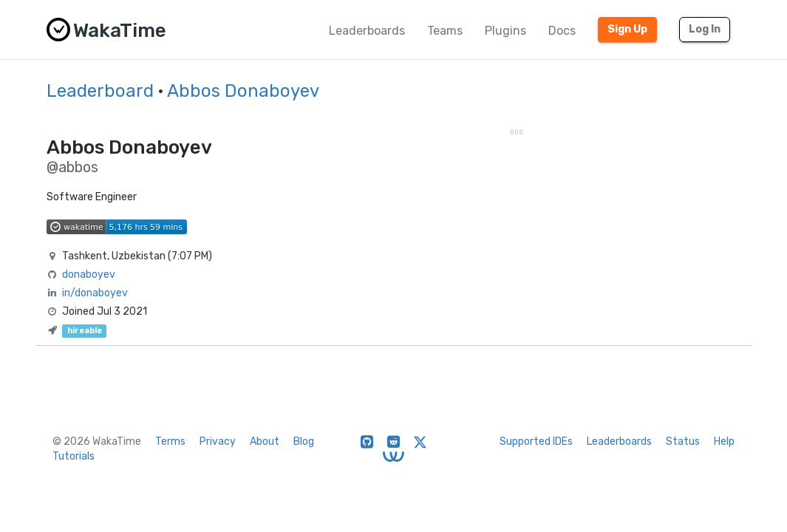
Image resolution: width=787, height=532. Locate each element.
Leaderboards (367, 31)
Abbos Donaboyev (243, 91)
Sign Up (627, 29)
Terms (170, 441)
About (265, 441)
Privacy (218, 441)
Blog (304, 441)
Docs (562, 31)
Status (683, 441)
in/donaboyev (95, 293)
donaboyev (89, 274)
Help (724, 441)
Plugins (505, 31)
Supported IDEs (536, 441)
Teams (445, 31)
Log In (705, 29)
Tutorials (74, 456)
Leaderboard (100, 91)
